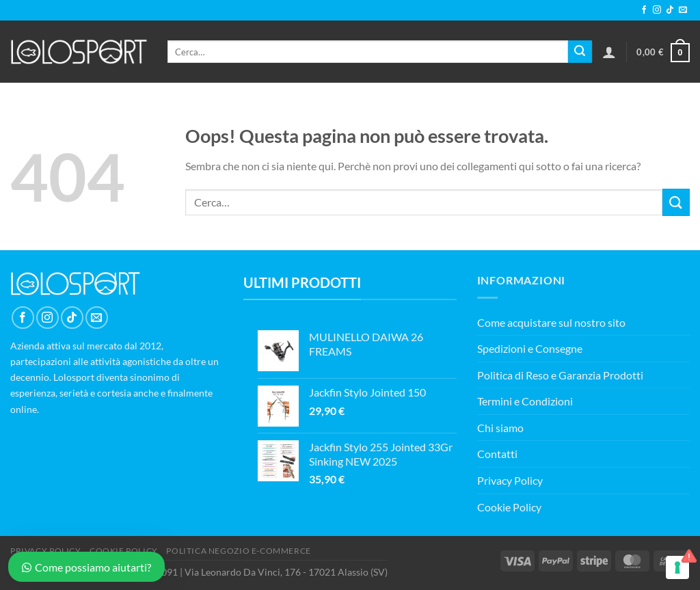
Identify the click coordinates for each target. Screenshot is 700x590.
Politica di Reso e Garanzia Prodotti (560, 375)
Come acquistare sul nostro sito (551, 322)
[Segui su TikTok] (670, 10)
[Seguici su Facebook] (644, 10)
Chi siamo (500, 428)
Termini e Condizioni (525, 401)
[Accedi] (609, 52)
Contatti (497, 454)
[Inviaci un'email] (683, 10)
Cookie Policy (509, 507)
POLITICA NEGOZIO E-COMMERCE (239, 551)
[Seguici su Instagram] (657, 10)
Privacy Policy (510, 480)
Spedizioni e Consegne (530, 348)
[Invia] (580, 52)
